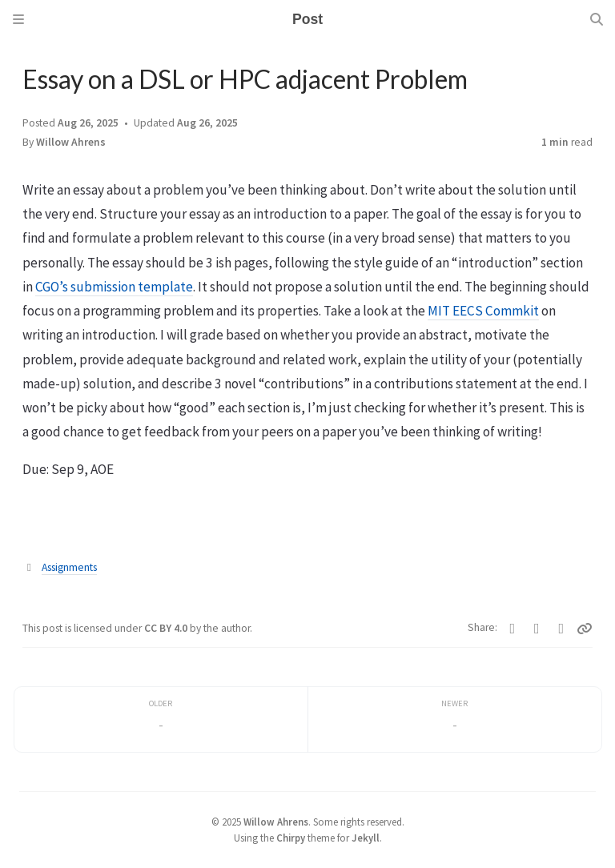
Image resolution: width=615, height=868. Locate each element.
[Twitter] (513, 629)
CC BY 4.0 (167, 628)
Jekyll (366, 838)
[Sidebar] (18, 19)
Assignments (69, 567)
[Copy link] (585, 629)
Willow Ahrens (71, 142)
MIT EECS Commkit (483, 311)
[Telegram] (562, 629)
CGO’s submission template (114, 287)
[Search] (597, 19)
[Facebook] (537, 629)
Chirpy (291, 838)
